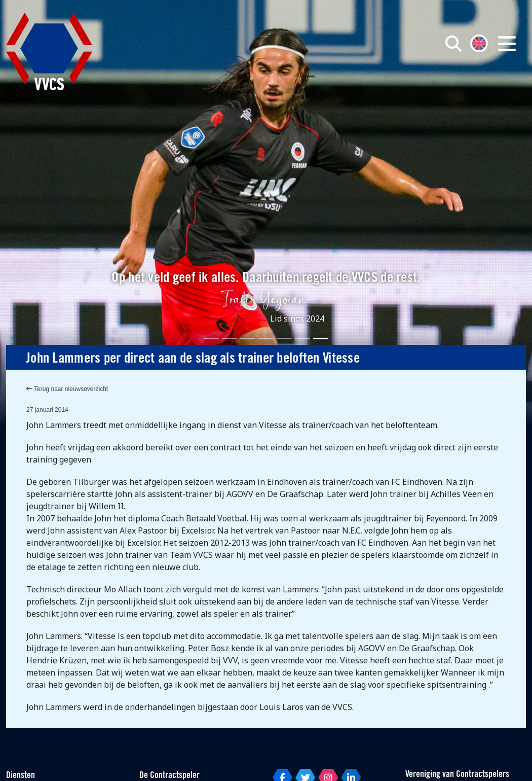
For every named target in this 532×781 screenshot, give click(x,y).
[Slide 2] (230, 339)
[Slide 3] (248, 339)
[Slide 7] (321, 339)
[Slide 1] (211, 339)
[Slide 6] (302, 339)
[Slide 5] (284, 339)
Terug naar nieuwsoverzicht (67, 389)
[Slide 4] (266, 339)
